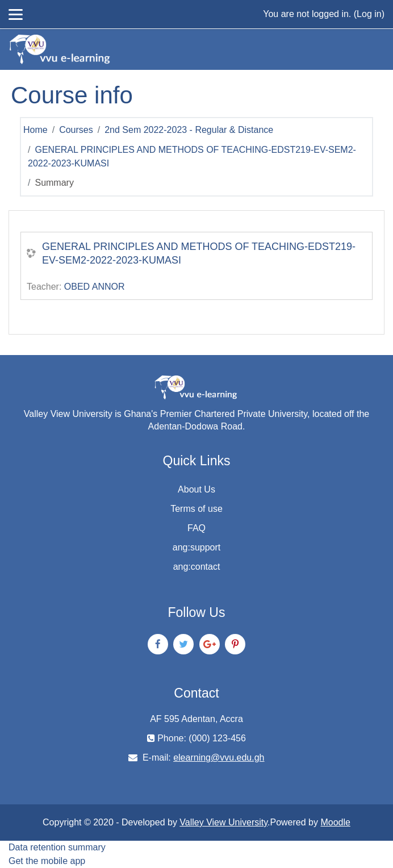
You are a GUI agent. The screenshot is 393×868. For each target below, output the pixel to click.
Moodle (335, 822)
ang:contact (197, 567)
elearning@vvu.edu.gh (219, 758)
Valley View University (223, 822)
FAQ (196, 528)
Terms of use (196, 509)
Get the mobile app (47, 861)
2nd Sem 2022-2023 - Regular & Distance (189, 130)
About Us (196, 489)
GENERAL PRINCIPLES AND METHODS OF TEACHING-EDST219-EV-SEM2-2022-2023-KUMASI (199, 253)
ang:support (197, 547)
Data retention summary (57, 847)
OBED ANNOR (95, 287)
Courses (76, 130)
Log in (369, 14)
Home (35, 130)
